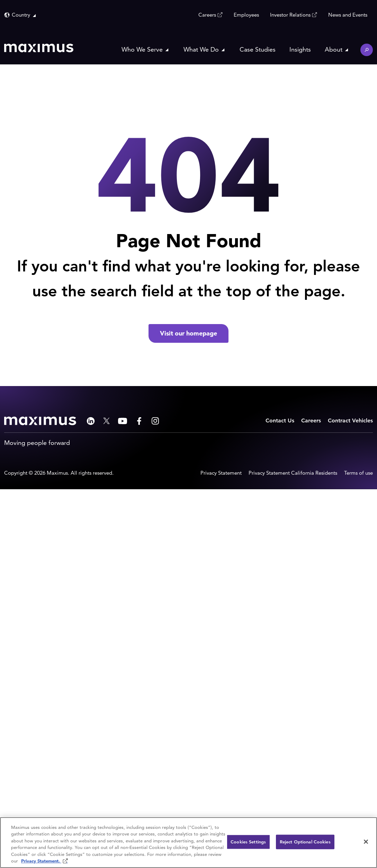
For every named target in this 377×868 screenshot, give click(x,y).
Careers (207, 15)
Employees (246, 15)
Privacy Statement (221, 473)
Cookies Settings (248, 842)
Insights (300, 49)
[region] (188, 843)
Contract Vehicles (350, 420)
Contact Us (280, 420)
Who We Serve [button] (142, 49)
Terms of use (358, 473)
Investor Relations (290, 15)
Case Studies (258, 49)
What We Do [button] (201, 49)
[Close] (366, 842)
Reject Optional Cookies (305, 842)
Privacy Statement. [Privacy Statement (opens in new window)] (41, 861)
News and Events (348, 15)
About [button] (334, 49)
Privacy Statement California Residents (293, 473)
